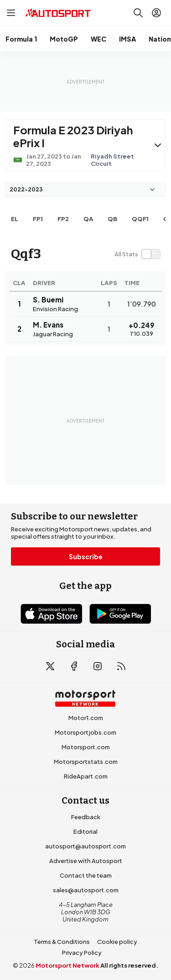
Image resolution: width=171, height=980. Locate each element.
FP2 (63, 219)
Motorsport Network (67, 965)
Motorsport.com (86, 747)
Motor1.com (86, 718)
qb (112, 219)
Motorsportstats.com (86, 762)
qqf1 (140, 219)
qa (88, 219)
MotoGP (64, 39)
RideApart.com (86, 776)
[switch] (137, 254)
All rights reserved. (129, 965)
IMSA (127, 39)
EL (15, 219)
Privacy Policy (82, 953)
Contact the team (86, 875)
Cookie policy (117, 942)
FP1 (38, 219)
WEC (98, 39)
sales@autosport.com (86, 890)
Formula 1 (21, 39)
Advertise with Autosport (86, 861)
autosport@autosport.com (85, 846)
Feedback (86, 817)
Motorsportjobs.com (85, 732)
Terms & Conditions (62, 942)
